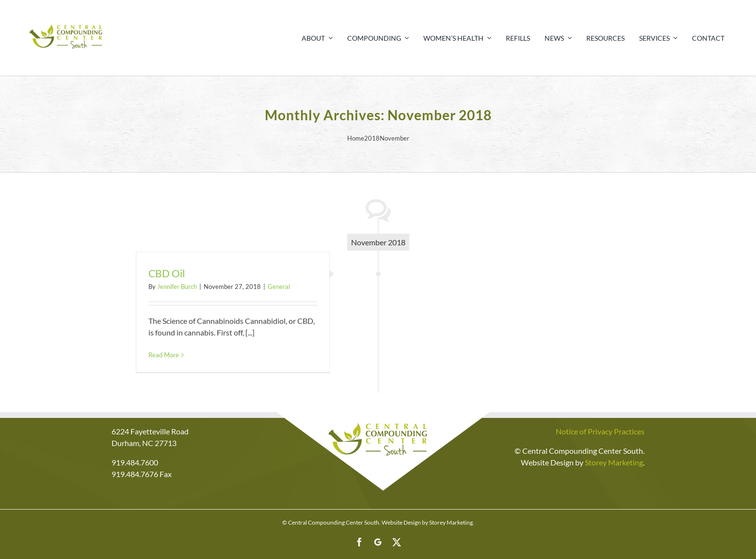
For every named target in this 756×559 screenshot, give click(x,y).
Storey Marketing (614, 462)
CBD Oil (167, 273)
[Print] (66, 23)
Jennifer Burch (177, 287)
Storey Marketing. (452, 522)
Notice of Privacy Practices (600, 431)
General (279, 287)
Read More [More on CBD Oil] (164, 355)
